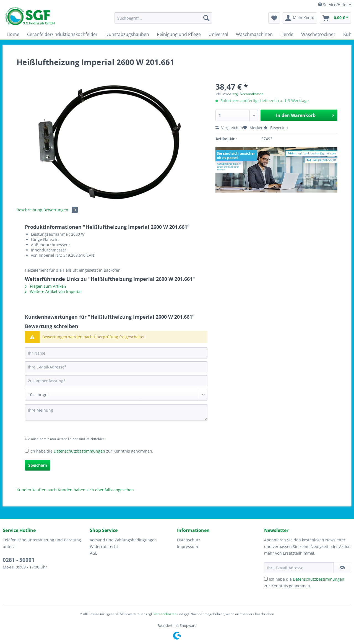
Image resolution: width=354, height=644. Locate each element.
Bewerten (276, 128)
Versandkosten (165, 614)
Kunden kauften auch (37, 490)
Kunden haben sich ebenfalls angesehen (96, 490)
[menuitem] (163, 21)
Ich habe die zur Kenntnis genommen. (91, 451)
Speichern (38, 465)
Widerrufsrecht (104, 546)
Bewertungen (61, 210)
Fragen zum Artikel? (46, 286)
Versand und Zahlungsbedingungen (123, 540)
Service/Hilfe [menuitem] (333, 5)
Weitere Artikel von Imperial (53, 291)
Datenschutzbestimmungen (79, 451)
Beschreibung (29, 210)
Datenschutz (189, 540)
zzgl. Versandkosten (248, 94)
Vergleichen (229, 128)
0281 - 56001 (19, 560)
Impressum (188, 546)
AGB (94, 553)
